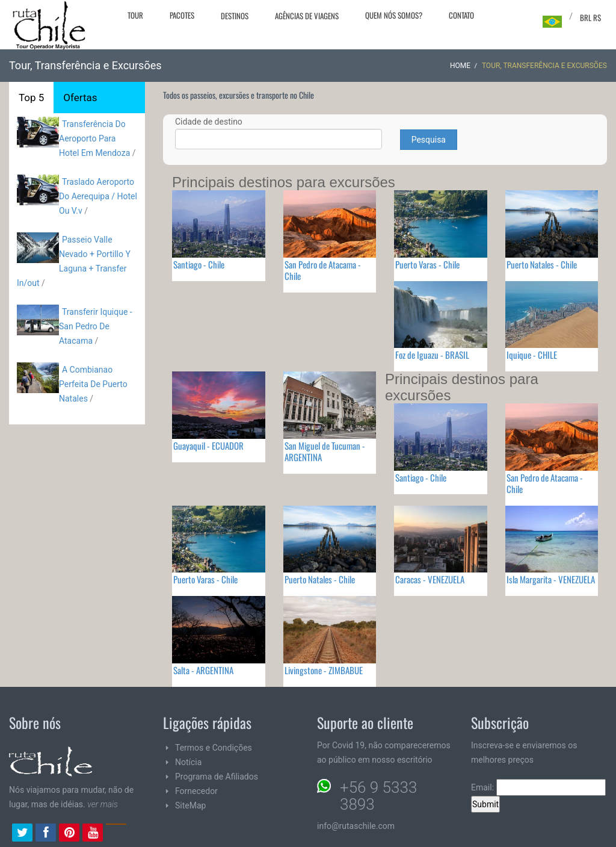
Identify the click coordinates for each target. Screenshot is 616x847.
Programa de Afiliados (217, 777)
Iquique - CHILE (532, 355)
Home (460, 66)
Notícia (188, 762)
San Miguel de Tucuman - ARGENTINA (325, 451)
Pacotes (182, 15)
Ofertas (80, 98)
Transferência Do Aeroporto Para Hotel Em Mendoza (96, 138)
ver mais (103, 804)
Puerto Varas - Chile (427, 264)
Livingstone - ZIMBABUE (324, 670)
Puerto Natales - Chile (542, 264)
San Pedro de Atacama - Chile (323, 270)
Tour (135, 15)
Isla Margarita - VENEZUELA (551, 579)
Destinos (235, 16)
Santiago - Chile (199, 264)
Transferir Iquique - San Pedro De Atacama (96, 326)
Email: (538, 787)
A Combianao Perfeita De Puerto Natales (93, 384)
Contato (461, 15)
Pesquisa (429, 140)
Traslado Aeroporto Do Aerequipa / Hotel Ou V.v (98, 196)
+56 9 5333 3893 (378, 796)
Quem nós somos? (394, 15)
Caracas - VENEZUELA (430, 579)
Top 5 (31, 98)
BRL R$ (590, 17)
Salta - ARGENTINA (203, 670)
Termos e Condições (214, 748)
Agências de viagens (307, 16)
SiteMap (190, 805)
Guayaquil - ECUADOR (208, 445)
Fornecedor (196, 791)
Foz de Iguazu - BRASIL (432, 355)
